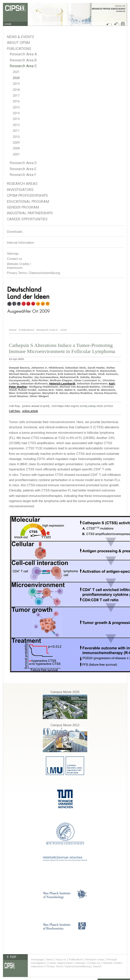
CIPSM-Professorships (27, 195)
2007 (16, 154)
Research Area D (23, 163)
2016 (16, 101)
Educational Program (28, 201)
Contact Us (94, 963)
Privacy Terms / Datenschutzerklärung (33, 273)
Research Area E (23, 169)
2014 (16, 113)
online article (30, 411)
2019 (16, 84)
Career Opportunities (27, 219)
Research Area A (23, 54)
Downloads (15, 232)
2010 (16, 137)
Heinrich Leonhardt (62, 383)
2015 (16, 107)
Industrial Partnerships (30, 213)
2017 (16, 96)
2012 (16, 125)
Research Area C (23, 66)
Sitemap (13, 254)
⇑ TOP (11, 957)
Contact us (14, 259)
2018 (16, 90)
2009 (16, 143)
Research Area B (23, 60)
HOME (8, 24)
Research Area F (23, 175)
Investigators (20, 190)
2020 (16, 78)
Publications (19, 49)
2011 (16, 131)
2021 (16, 72)
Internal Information (21, 243)
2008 (16, 148)
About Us (61, 960)
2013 (16, 119)
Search (97, 966)
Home (13, 330)
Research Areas (22, 184)
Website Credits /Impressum (19, 266)
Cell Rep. (15, 411)
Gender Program (23, 207)
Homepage (37, 960)
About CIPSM (18, 43)
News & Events (20, 37)
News (50, 960)
